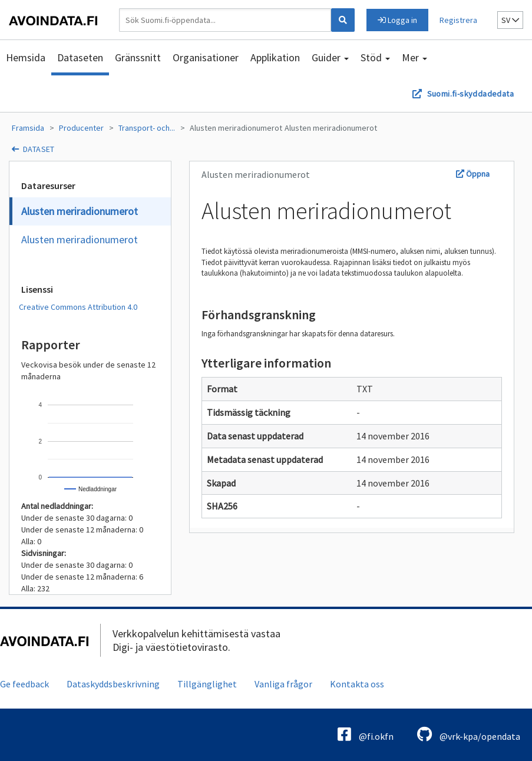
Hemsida (26, 57)
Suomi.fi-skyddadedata (470, 94)
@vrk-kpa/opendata (469, 734)
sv (510, 20)
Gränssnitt (138, 57)
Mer (414, 57)
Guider (330, 57)
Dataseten (80, 57)
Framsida (28, 128)
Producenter (81, 128)
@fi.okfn (366, 734)
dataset (39, 149)
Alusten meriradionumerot (236, 128)
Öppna (473, 174)
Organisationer (206, 57)
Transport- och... (147, 128)
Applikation (275, 57)
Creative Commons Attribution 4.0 (78, 307)
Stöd (375, 57)
